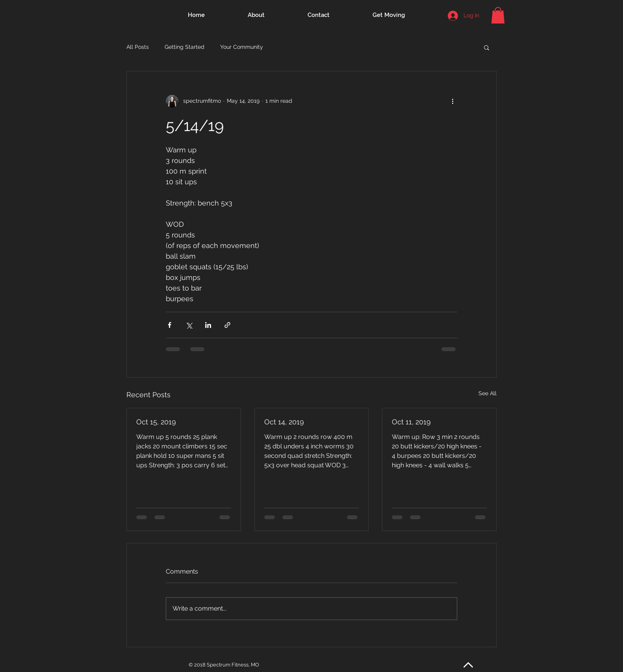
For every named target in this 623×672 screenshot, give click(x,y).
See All (488, 393)
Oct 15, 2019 (156, 422)
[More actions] (452, 101)
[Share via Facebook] (170, 325)
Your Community (242, 47)
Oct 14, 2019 (284, 422)
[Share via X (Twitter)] (189, 325)
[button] (498, 15)
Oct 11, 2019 (411, 422)
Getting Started (184, 47)
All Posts (138, 47)
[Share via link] (227, 325)
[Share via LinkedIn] (208, 325)
